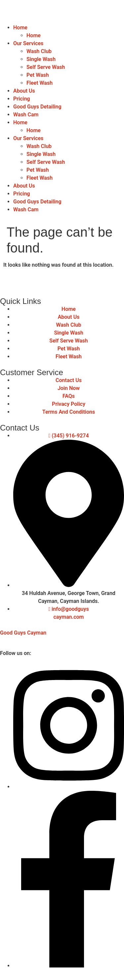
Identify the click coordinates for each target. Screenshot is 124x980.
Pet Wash (38, 75)
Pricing (22, 99)
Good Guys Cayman (23, 633)
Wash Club (39, 51)
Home (20, 28)
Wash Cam (26, 115)
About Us (24, 91)
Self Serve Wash (46, 67)
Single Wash (41, 59)
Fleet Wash (40, 83)
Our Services (28, 43)
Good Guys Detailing (37, 107)
